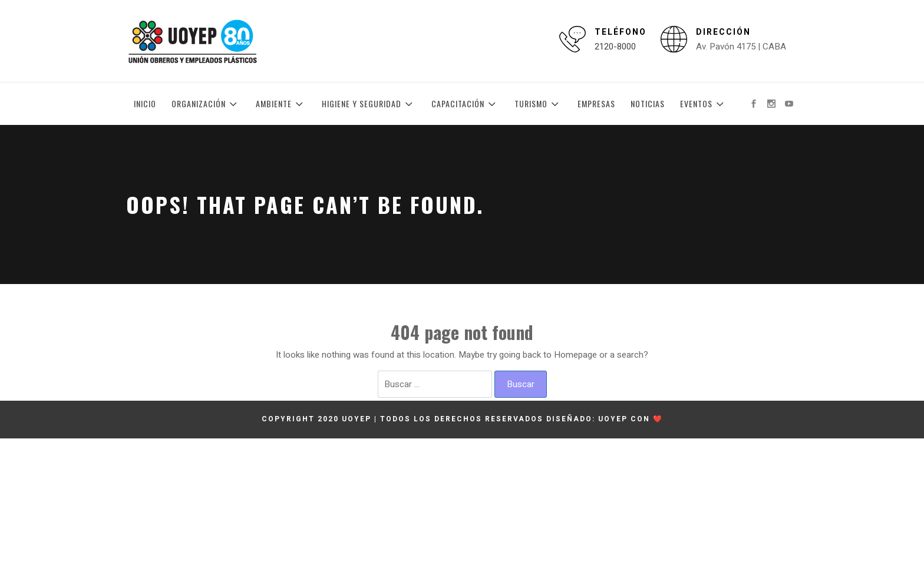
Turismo (538, 104)
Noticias (648, 103)
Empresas (596, 103)
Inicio (145, 103)
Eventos (704, 104)
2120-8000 (615, 47)
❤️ (658, 419)
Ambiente (281, 104)
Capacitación (465, 104)
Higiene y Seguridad (369, 104)
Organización (206, 104)
